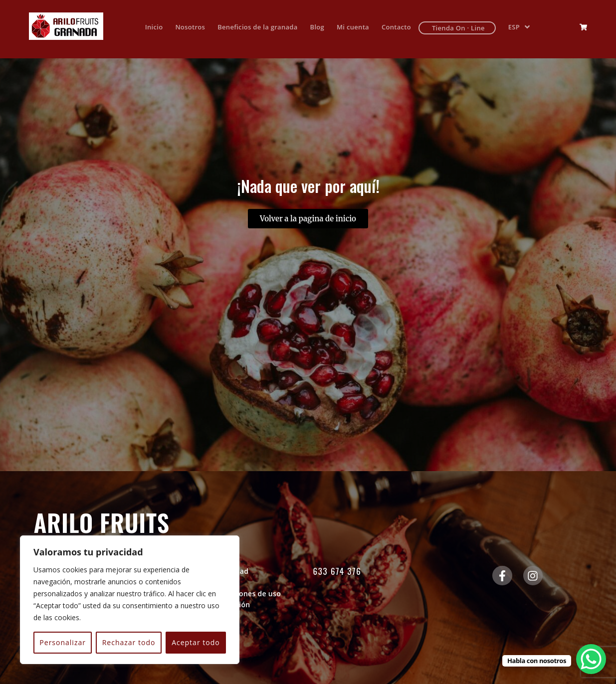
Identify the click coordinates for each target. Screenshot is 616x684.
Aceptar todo (196, 642)
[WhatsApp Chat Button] (591, 659)
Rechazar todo (129, 642)
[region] (130, 600)
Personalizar (63, 642)
